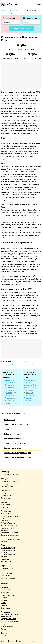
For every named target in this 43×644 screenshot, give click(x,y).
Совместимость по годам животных (18, 458)
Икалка (4, 603)
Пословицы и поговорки (10, 621)
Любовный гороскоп (12, 434)
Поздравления (6, 495)
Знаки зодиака (9, 420)
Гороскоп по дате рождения (15, 443)
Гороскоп (7, 429)
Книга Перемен (7, 593)
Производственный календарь (8, 478)
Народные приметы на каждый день (9, 615)
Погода (4, 571)
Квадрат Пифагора (8, 595)
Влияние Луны (6, 562)
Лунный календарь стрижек (8, 551)
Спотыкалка (6, 608)
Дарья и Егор (31, 385)
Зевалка (4, 605)
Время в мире (6, 576)
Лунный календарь (8, 548)
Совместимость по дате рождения (17, 453)
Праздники (5, 493)
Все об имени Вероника (10, 365)
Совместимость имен (12, 448)
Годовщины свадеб (8, 486)
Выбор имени (6, 505)
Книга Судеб (6, 590)
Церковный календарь (9, 481)
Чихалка (4, 598)
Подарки (4, 629)
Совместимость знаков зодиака (16, 425)
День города (6, 498)
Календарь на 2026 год (10, 474)
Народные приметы (8, 619)
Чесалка (4, 600)
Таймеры (4, 583)
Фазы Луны (5, 559)
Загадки (4, 624)
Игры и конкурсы (7, 627)
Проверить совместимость (21, 29)
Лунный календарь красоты (8, 556)
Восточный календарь (13, 439)
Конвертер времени (8, 581)
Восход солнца (7, 573)
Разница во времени (9, 578)
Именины (5, 507)
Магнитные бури (7, 568)
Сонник (4, 636)
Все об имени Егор (29, 365)
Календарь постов (8, 484)
